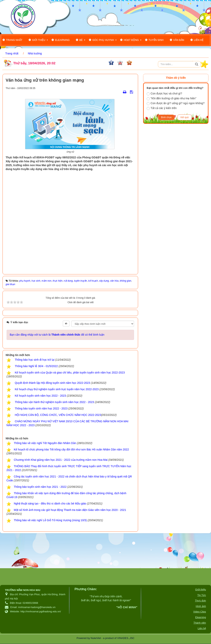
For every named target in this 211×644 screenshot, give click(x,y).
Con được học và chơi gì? (164, 94)
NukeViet (96, 638)
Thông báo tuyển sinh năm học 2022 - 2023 (41, 408)
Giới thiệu (39, 40)
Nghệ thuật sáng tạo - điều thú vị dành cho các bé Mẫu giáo (50, 504)
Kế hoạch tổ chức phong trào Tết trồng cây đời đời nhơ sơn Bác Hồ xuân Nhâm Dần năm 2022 (71, 449)
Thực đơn (200, 601)
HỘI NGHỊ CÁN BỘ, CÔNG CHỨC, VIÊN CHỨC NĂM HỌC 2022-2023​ (58, 415)
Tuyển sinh (156, 40)
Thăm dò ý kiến (176, 78)
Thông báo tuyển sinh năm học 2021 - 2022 (40, 487)
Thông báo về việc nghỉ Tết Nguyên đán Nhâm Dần (45, 443)
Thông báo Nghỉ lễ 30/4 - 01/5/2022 (36, 366)
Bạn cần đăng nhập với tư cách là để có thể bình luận (57, 335)
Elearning (62, 40)
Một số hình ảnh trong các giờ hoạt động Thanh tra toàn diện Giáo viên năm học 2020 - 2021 (70, 510)
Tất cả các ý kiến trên (162, 108)
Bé (81, 40)
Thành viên (200, 623)
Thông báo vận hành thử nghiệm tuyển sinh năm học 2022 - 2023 (54, 402)
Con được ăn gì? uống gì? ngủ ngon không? (176, 103)
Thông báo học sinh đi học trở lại (35, 360)
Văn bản (179, 40)
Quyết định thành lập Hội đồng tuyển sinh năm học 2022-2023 (52, 383)
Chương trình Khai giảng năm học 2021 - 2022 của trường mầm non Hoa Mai (61, 460)
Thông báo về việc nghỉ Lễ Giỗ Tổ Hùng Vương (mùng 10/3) (50, 520)
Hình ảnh (201, 606)
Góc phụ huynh (103, 40)
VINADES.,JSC (126, 638)
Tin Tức (202, 595)
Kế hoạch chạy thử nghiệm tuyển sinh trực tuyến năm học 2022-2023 (57, 389)
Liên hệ (199, 40)
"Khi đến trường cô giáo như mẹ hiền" (171, 99)
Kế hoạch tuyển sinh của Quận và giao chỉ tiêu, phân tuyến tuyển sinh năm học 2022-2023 (70, 373)
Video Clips (200, 612)
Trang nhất (14, 40)
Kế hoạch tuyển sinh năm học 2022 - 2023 (40, 396)
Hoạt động (131, 40)
